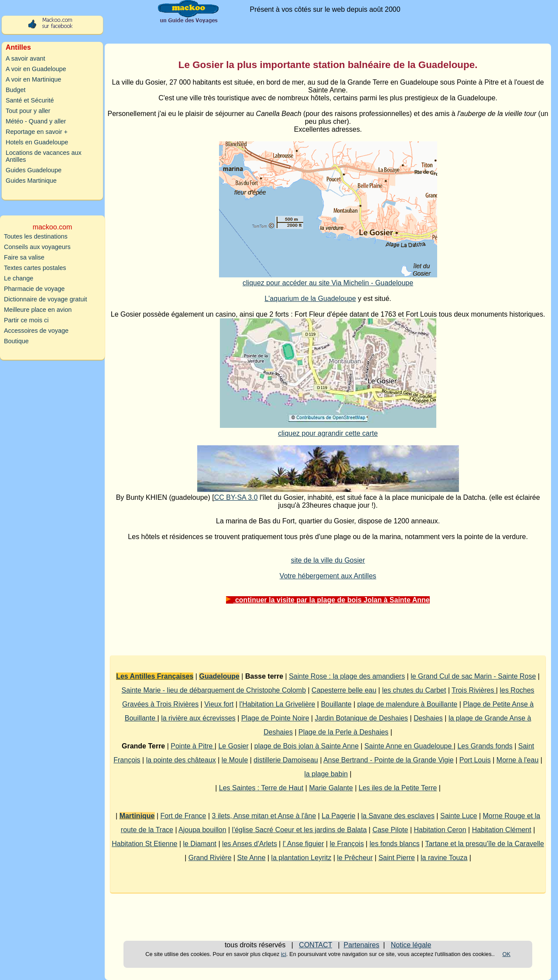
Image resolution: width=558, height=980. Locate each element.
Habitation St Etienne (144, 844)
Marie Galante (331, 788)
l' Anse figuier (303, 844)
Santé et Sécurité (30, 100)
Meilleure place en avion (38, 310)
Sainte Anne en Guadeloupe (409, 746)
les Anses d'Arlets (250, 844)
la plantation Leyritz (301, 858)
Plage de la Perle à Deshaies (343, 732)
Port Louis (475, 760)
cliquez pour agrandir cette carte (328, 433)
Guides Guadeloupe (34, 170)
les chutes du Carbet (414, 690)
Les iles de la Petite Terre (398, 788)
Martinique (137, 816)
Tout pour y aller (28, 111)
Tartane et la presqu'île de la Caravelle (484, 844)
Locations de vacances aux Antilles (44, 156)
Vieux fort (219, 704)
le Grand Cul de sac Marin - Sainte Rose (473, 676)
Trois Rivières (474, 690)
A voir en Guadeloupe (36, 69)
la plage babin (326, 774)
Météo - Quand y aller (36, 121)
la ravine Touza (444, 858)
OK (507, 954)
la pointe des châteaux (181, 760)
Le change (19, 278)
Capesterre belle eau (344, 690)
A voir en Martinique (33, 79)
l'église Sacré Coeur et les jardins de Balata (300, 830)
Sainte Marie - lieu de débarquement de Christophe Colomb (214, 690)
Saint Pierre (397, 858)
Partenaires (362, 945)
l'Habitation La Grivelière (277, 704)
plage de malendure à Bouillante (407, 704)
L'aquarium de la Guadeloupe (310, 299)
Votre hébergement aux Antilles (328, 576)
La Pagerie (338, 816)
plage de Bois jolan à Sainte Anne (306, 746)
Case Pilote (390, 830)
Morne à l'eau (517, 760)
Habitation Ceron (440, 830)
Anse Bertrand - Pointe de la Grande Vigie (389, 760)
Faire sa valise (24, 257)
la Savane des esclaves (398, 816)
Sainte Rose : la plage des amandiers (347, 676)
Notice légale (411, 945)
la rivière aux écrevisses (198, 718)
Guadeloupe (219, 676)
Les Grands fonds (485, 746)
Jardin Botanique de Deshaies (361, 718)
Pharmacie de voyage (34, 289)
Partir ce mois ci (26, 320)
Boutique (16, 341)
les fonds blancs (395, 844)
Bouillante (336, 704)
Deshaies (428, 718)
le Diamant (200, 844)
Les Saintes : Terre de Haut (261, 788)
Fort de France (183, 816)
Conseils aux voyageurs (37, 247)
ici (284, 954)
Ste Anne (252, 858)
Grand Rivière (210, 858)
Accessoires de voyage (36, 331)
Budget (16, 90)
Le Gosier (233, 746)
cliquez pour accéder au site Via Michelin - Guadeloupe (328, 283)
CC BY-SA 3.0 (236, 497)
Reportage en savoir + (37, 132)
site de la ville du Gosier (328, 560)
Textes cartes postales (35, 268)
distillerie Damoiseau (286, 760)
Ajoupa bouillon (202, 830)
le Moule (235, 760)
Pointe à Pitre (193, 746)
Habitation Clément (502, 830)
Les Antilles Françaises (155, 676)
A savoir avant (25, 58)
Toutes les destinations (36, 236)
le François (347, 844)
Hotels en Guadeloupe (37, 142)
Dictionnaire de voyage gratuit (45, 299)
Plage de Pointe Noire (275, 718)
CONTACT (315, 945)
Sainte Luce (459, 816)
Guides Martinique (31, 181)
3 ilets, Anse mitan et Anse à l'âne (264, 816)
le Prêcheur (355, 858)
